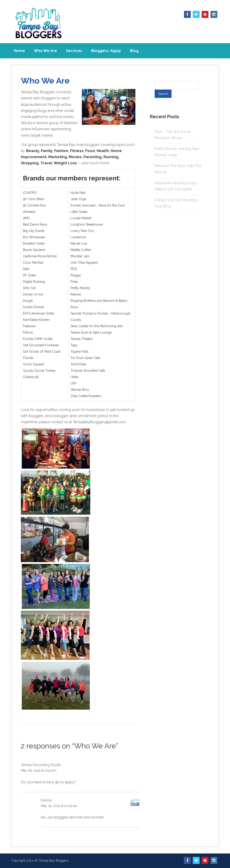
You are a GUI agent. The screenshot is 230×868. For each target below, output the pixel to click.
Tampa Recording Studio (41, 765)
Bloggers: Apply (106, 51)
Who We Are (45, 51)
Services (74, 51)
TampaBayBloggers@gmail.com (99, 422)
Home (19, 51)
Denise (46, 800)
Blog (134, 51)
